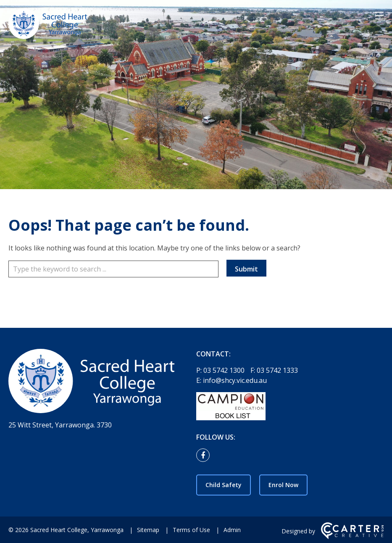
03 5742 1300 (225, 370)
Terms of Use (191, 530)
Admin (232, 530)
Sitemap (148, 530)
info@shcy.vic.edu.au (235, 380)
